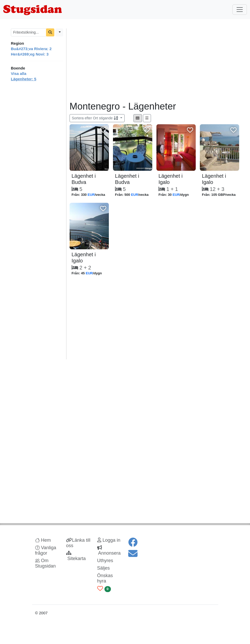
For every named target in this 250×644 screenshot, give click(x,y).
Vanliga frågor (46, 550)
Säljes (104, 568)
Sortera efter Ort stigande (96, 118)
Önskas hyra (105, 578)
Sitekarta (76, 556)
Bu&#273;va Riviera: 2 (31, 49)
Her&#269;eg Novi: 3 (30, 54)
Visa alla (19, 73)
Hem (43, 540)
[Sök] (50, 32)
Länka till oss (78, 543)
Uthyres (105, 561)
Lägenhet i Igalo (171, 179)
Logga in (109, 540)
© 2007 (41, 613)
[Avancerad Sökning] (59, 32)
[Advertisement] (154, 65)
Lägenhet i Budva (84, 179)
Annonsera (109, 550)
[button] (138, 118)
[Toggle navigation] (240, 10)
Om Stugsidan (46, 563)
